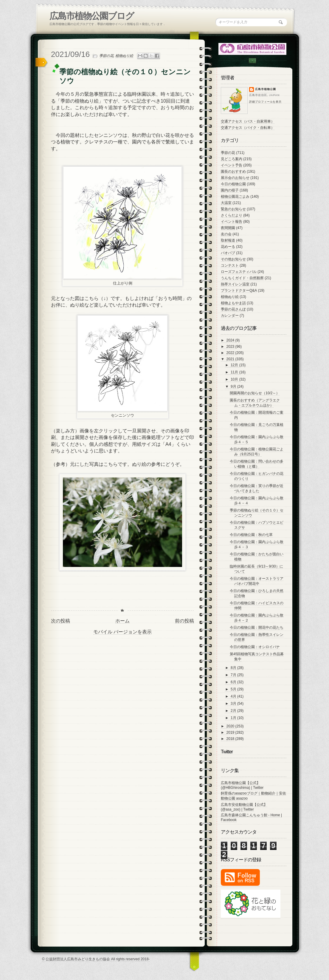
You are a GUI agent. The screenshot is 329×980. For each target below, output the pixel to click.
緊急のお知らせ (233, 209)
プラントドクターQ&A (239, 290)
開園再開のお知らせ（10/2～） (255, 393)
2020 (231, 726)
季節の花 (106, 56)
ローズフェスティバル (239, 272)
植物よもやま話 (233, 303)
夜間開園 (228, 228)
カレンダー (230, 316)
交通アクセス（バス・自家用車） (248, 121)
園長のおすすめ (233, 171)
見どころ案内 (232, 159)
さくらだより (232, 215)
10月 (235, 379)
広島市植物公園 (266, 89)
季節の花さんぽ (233, 309)
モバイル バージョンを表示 (122, 632)
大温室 (226, 203)
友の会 (226, 234)
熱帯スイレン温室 (235, 284)
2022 (231, 353)
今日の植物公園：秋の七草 (251, 535)
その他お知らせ (233, 259)
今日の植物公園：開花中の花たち (257, 627)
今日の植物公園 (233, 184)
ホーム (122, 621)
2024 (231, 340)
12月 (235, 365)
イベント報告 (232, 222)
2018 (231, 739)
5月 (234, 689)
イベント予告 (232, 165)
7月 (234, 675)
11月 (235, 372)
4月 (234, 696)
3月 (234, 704)
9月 (234, 387)
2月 (234, 711)
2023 (231, 347)
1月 (234, 718)
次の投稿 (60, 621)
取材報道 (228, 240)
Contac (252, 61)
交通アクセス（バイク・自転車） (248, 128)
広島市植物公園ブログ (92, 16)
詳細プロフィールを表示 (265, 102)
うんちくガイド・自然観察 (242, 278)
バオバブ (228, 253)
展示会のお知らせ (235, 178)
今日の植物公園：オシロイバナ (255, 647)
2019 (231, 732)
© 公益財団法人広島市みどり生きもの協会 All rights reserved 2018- (96, 959)
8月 (234, 668)
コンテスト (230, 265)
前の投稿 (184, 621)
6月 (234, 682)
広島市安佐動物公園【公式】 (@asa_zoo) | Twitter (244, 807)
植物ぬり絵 (124, 56)
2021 (231, 359)
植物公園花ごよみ (235, 197)
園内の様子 (230, 190)
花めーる (228, 247)
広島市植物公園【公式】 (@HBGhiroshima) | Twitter (242, 785)
